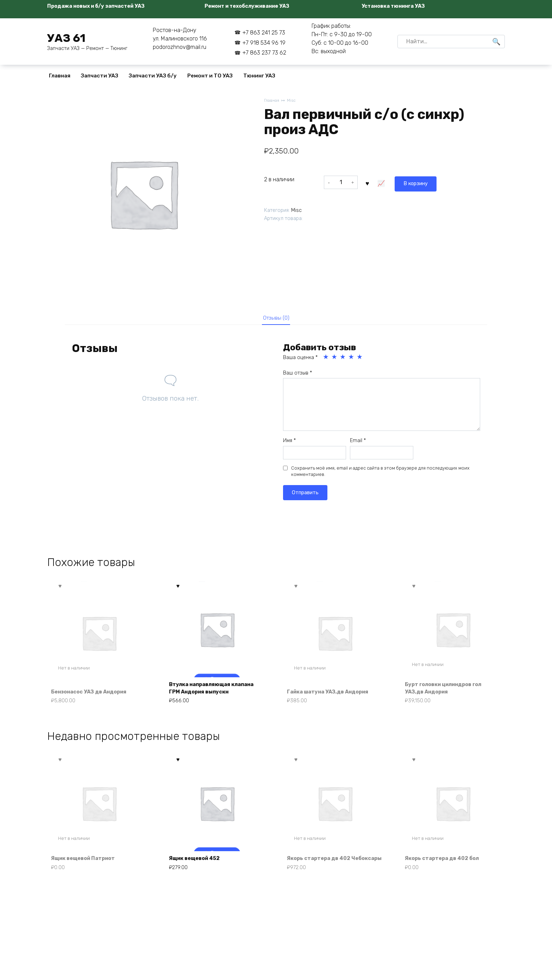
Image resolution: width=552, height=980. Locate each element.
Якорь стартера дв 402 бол (446, 871)
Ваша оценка (300, 360)
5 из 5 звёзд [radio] (360, 359)
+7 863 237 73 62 (264, 53)
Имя (289, 443)
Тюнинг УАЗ (259, 76)
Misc (293, 101)
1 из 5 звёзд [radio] (326, 359)
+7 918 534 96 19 (264, 43)
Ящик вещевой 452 (199, 871)
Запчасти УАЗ (100, 76)
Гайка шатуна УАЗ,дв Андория (333, 695)
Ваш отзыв (297, 375)
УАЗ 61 (66, 38)
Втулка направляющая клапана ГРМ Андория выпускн (217, 691)
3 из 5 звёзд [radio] (343, 359)
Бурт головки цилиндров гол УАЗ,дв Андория (448, 691)
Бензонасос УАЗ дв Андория (94, 695)
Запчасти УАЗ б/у (153, 76)
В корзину (384, 182)
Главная (60, 76)
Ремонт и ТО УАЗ (210, 76)
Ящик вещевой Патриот (88, 871)
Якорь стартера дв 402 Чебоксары (322, 868)
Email (358, 443)
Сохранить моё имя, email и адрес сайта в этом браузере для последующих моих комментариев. (380, 474)
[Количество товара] (341, 182)
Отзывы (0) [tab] (276, 319)
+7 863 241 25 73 (264, 33)
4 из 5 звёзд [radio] (352, 359)
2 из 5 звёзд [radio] (335, 359)
